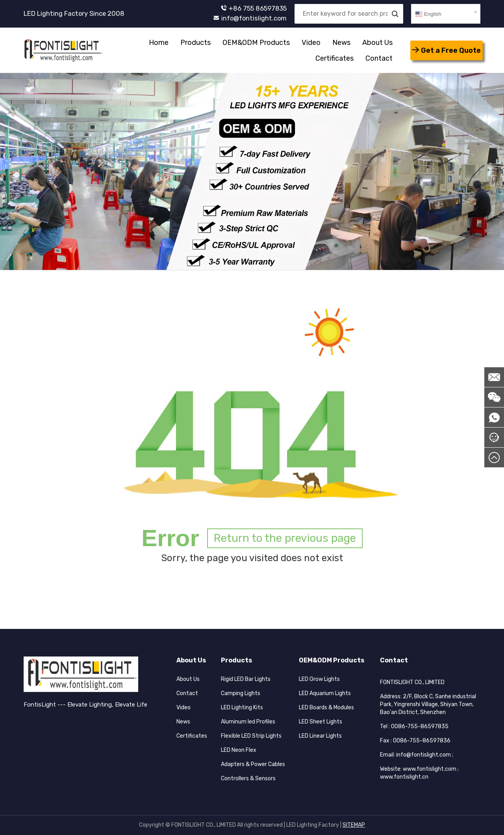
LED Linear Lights (320, 736)
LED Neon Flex (239, 750)
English (428, 14)
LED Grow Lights (319, 679)
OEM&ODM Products (256, 43)
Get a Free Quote (446, 50)
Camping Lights (241, 693)
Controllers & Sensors (248, 778)
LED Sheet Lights (321, 722)
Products (195, 43)
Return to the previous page (285, 538)
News (341, 43)
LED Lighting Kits (242, 708)
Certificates (334, 58)
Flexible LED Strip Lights (251, 736)
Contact (379, 58)
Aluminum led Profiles (248, 722)
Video (311, 43)
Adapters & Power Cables (253, 764)
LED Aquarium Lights (325, 693)
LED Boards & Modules (326, 708)
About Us (377, 43)
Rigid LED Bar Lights (246, 679)
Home (159, 43)
